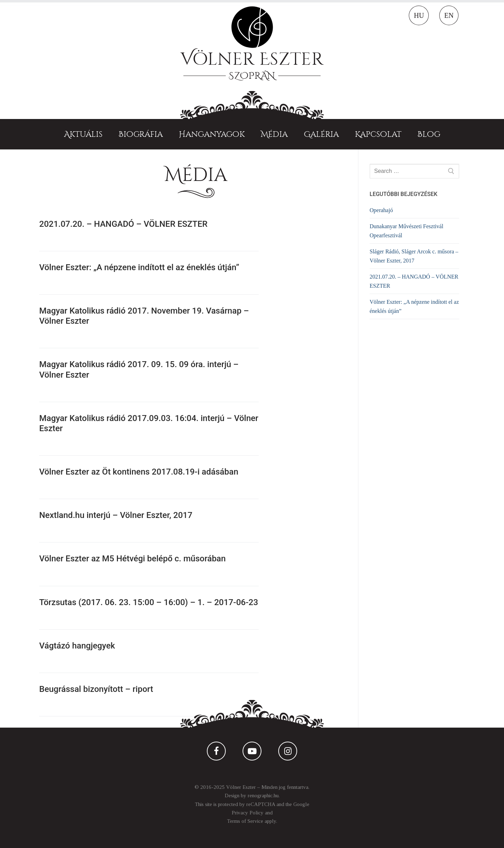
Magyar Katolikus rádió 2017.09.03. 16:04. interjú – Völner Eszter (149, 423)
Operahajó (381, 210)
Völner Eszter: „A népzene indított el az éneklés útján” (139, 267)
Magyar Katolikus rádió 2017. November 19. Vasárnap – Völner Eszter (144, 316)
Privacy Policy (248, 813)
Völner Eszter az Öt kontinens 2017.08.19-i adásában (139, 472)
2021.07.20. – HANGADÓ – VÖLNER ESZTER (123, 224)
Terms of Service (245, 821)
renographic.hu (263, 796)
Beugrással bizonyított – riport (96, 689)
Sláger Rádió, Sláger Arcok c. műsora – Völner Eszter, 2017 (414, 256)
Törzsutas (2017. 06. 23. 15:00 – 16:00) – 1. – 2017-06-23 (149, 602)
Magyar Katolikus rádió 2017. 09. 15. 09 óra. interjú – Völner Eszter (139, 369)
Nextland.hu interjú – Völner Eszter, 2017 (116, 515)
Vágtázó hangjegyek (77, 646)
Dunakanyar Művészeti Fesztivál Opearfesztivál (407, 231)
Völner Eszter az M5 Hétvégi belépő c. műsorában (132, 559)
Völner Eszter (252, 59)
